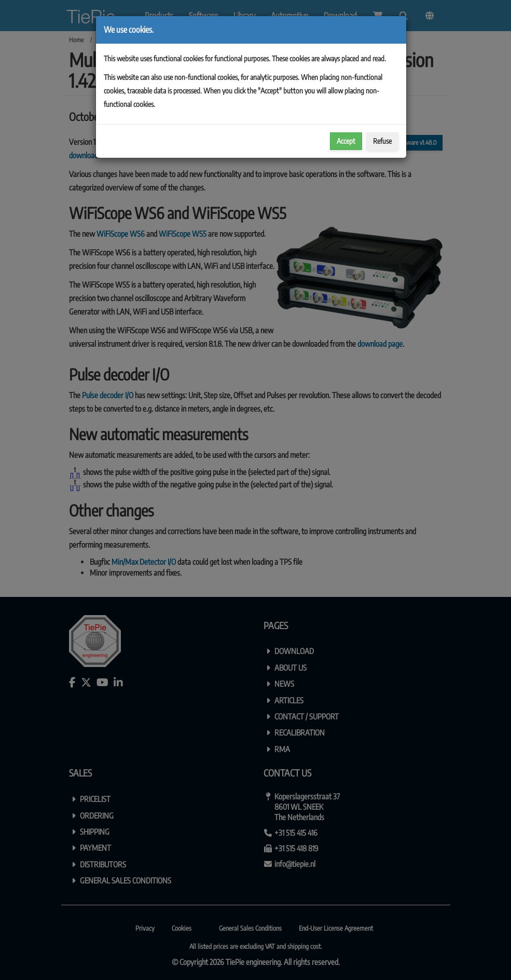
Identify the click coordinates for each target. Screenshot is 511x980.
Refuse (382, 141)
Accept (346, 141)
